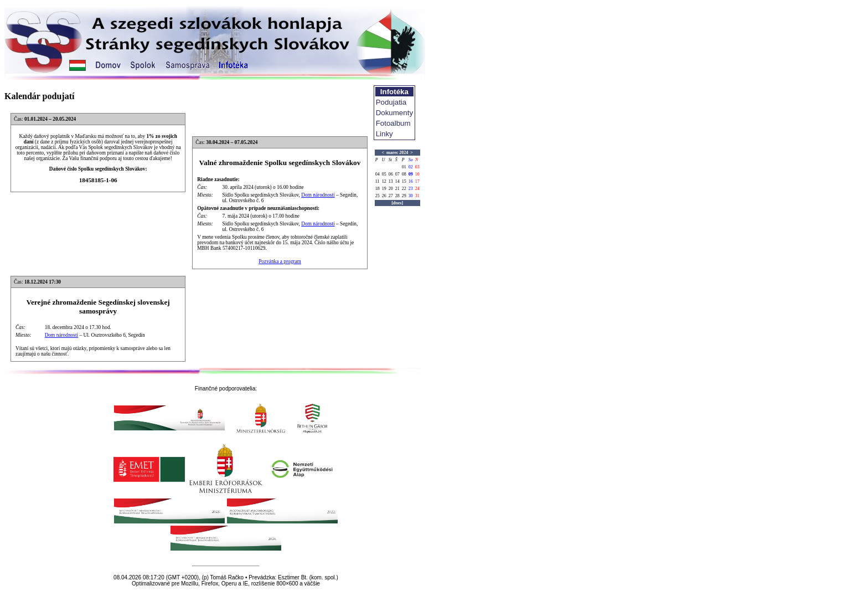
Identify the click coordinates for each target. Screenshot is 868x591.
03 (417, 167)
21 (397, 189)
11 (378, 181)
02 (411, 167)
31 (417, 196)
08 (404, 174)
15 (404, 181)
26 (384, 196)
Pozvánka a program (280, 261)
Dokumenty (394, 113)
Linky (384, 134)
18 (378, 189)
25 (378, 196)
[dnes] (397, 203)
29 (404, 196)
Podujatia (391, 102)
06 (391, 174)
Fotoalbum (393, 123)
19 (384, 189)
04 (378, 174)
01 (404, 167)
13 (391, 181)
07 (397, 174)
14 (397, 181)
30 (411, 196)
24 (417, 189)
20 (391, 189)
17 (417, 181)
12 (384, 181)
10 (417, 174)
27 (391, 196)
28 (397, 196)
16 (411, 181)
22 (404, 189)
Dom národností (318, 195)
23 (411, 189)
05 (384, 174)
